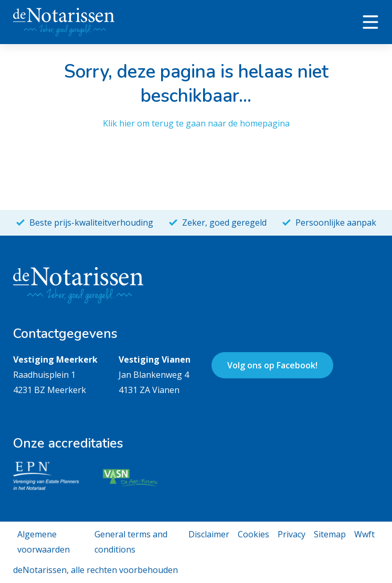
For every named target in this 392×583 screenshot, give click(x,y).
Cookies (253, 534)
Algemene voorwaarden (44, 542)
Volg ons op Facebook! (272, 365)
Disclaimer (209, 534)
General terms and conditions (131, 542)
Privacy (292, 534)
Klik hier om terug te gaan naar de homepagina (196, 123)
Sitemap (330, 534)
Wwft (364, 534)
